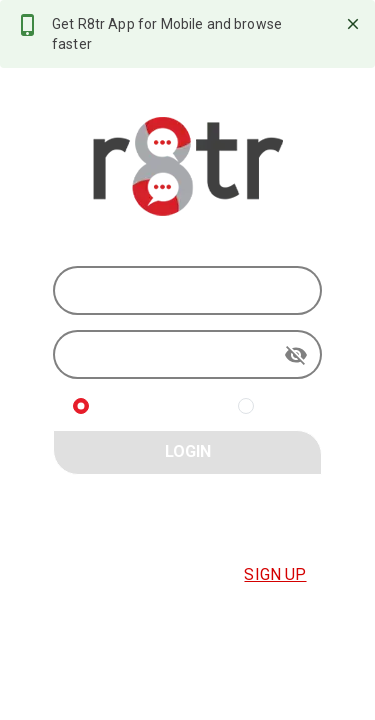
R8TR (282, 405)
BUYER (122, 405)
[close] (353, 24)
